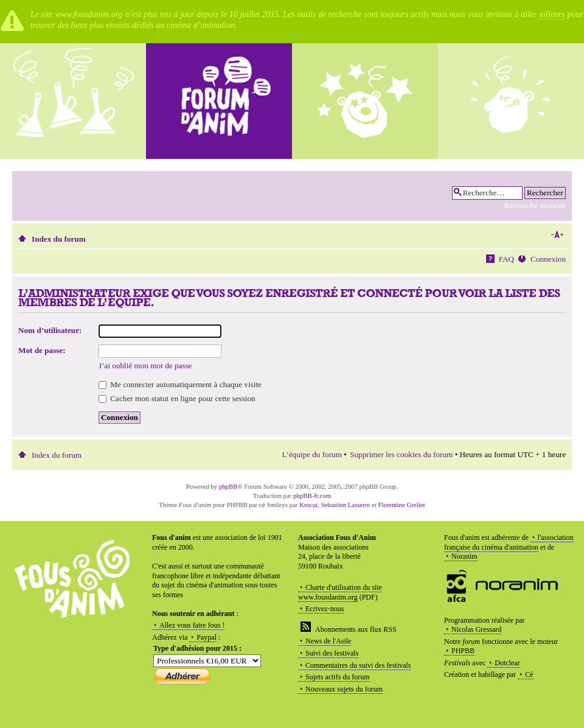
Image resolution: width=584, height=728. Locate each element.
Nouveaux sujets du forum (344, 689)
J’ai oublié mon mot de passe (145, 366)
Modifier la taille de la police (557, 235)
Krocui (308, 505)
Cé (529, 674)
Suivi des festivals (332, 653)
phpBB (228, 486)
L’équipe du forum (312, 454)
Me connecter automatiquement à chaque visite (180, 384)
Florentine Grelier (401, 505)
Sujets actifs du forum (338, 677)
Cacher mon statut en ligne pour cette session (177, 398)
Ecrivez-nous (325, 609)
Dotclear (507, 663)
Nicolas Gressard (476, 629)
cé (262, 505)
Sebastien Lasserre (346, 505)
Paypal (207, 637)
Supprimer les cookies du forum (401, 454)
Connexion (548, 259)
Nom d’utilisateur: (50, 330)
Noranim (464, 556)
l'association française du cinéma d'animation (509, 542)
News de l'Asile (328, 641)
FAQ (506, 259)
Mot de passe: (42, 350)
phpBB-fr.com (312, 495)
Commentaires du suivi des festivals (358, 665)
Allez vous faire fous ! (192, 625)
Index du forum (59, 239)
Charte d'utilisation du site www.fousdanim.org (340, 592)
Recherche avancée (535, 205)
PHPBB (463, 651)
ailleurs (552, 14)
